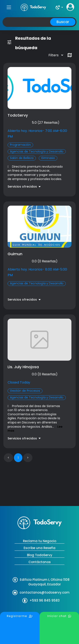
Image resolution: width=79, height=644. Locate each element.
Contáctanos (40, 562)
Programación (20, 145)
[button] (59, 7)
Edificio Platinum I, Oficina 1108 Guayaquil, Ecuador (45, 582)
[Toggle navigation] (9, 7)
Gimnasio (48, 158)
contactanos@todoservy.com (45, 592)
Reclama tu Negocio (40, 541)
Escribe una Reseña (39, 548)
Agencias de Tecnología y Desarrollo (37, 151)
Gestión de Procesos (25, 391)
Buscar (63, 22)
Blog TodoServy (40, 555)
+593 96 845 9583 (45, 600)
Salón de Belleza (22, 158)
